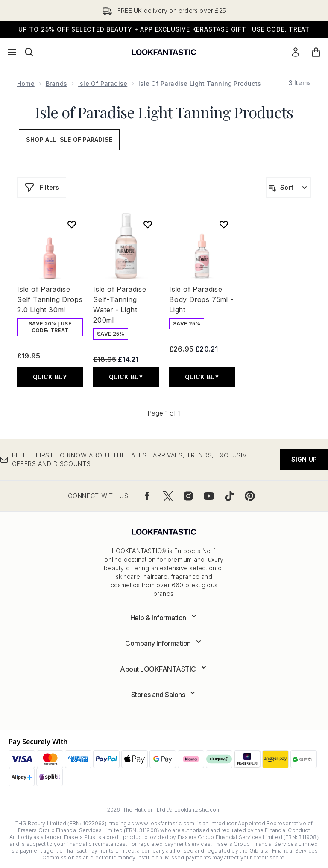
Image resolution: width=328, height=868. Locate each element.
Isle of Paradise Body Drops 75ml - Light (201, 299)
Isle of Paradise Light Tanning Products (164, 112)
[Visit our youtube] (209, 496)
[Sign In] (296, 52)
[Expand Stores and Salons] (164, 695)
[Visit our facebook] (147, 496)
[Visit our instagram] (188, 496)
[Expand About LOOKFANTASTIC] (164, 669)
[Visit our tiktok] (229, 496)
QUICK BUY (50, 377)
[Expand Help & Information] (164, 618)
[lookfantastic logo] (164, 52)
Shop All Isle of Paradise (69, 139)
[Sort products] (288, 188)
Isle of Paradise (103, 84)
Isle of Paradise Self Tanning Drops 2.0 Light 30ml (50, 299)
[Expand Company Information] (164, 643)
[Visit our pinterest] (250, 496)
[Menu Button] (12, 52)
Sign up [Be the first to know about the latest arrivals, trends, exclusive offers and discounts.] (304, 459)
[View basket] (316, 52)
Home (26, 84)
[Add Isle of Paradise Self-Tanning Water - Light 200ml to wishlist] (148, 224)
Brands (56, 84)
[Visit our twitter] (168, 496)
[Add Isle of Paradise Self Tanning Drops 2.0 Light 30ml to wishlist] (72, 224)
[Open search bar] (29, 52)
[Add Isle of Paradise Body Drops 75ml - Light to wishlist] (224, 224)
